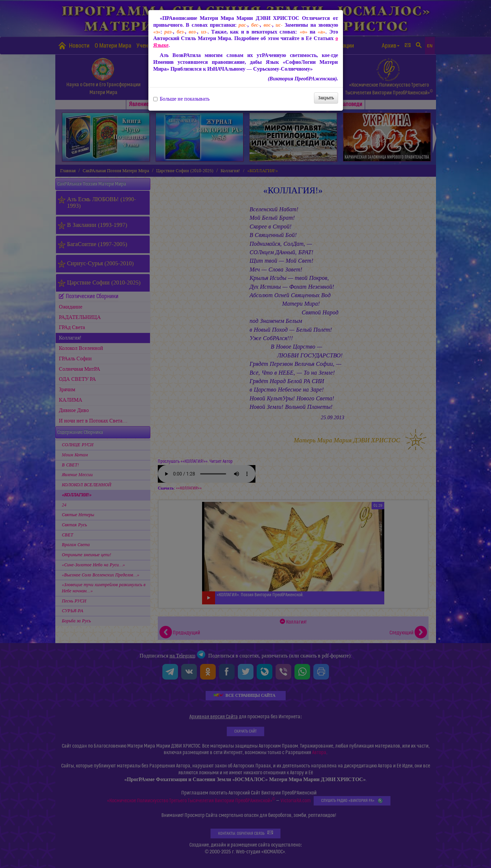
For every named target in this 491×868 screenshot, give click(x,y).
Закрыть (326, 98)
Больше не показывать (181, 99)
